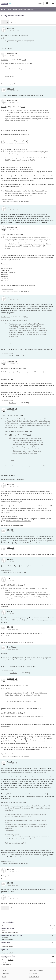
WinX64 (4, 930)
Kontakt (4, 977)
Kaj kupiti (11, 939)
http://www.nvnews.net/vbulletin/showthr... (15, 130)
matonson (11, 29)
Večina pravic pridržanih (36, 970)
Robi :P (10, 611)
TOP (8, 208)
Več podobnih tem (5, 965)
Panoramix (5, 951)
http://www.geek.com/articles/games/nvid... (15, 143)
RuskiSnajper (5, 35)
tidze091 (4, 107)
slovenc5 (5, 958)
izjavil (26, 35)
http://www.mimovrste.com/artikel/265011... (29, 634)
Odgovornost (6, 974)
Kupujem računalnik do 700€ (12, 935)
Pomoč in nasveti (13, 932)
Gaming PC (6, 942)
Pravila (4, 970)
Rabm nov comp (8, 929)
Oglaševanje (33, 974)
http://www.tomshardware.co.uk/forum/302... (16, 135)
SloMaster (5, 937)
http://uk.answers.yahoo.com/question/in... (15, 149)
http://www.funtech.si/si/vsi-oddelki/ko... (19, 521)
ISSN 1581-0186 (34, 977)
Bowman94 (5, 944)
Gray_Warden (12, 647)
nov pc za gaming (9, 956)
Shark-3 (5, 949)
